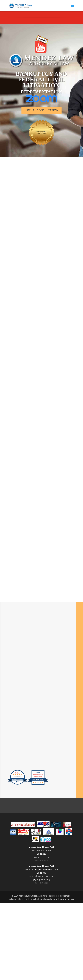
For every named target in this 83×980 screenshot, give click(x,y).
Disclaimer (65, 896)
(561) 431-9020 (42, 883)
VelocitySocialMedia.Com (45, 899)
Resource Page (67, 899)
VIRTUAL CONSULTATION (41, 110)
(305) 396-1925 (42, 860)
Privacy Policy (16, 899)
